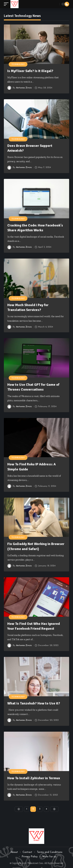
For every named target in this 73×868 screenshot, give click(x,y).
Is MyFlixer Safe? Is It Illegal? (30, 71)
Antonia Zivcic (24, 88)
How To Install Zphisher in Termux (34, 778)
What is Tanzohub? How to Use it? (34, 703)
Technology (18, 64)
